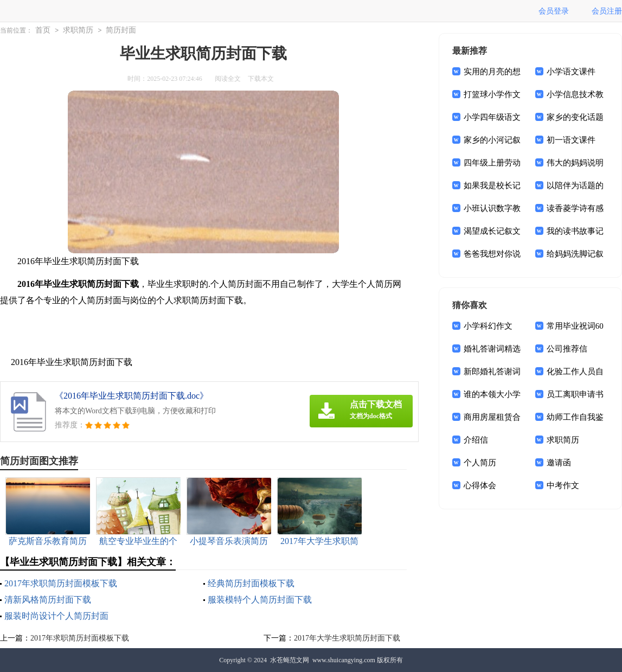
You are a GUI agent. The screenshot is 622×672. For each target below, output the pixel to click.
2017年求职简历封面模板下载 (61, 583)
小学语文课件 (571, 72)
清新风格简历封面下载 (48, 600)
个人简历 (480, 463)
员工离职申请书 (575, 394)
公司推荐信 (567, 349)
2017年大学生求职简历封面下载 (347, 638)
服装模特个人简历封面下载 (260, 600)
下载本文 (261, 79)
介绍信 (476, 440)
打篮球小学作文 (492, 94)
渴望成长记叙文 (492, 231)
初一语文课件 (571, 140)
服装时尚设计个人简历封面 (56, 616)
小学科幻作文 (488, 326)
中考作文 (563, 485)
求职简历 (78, 30)
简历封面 (121, 30)
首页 (43, 30)
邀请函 (559, 463)
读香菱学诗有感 (575, 208)
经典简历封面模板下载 (251, 583)
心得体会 (480, 485)
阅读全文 (228, 79)
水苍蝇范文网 (290, 660)
